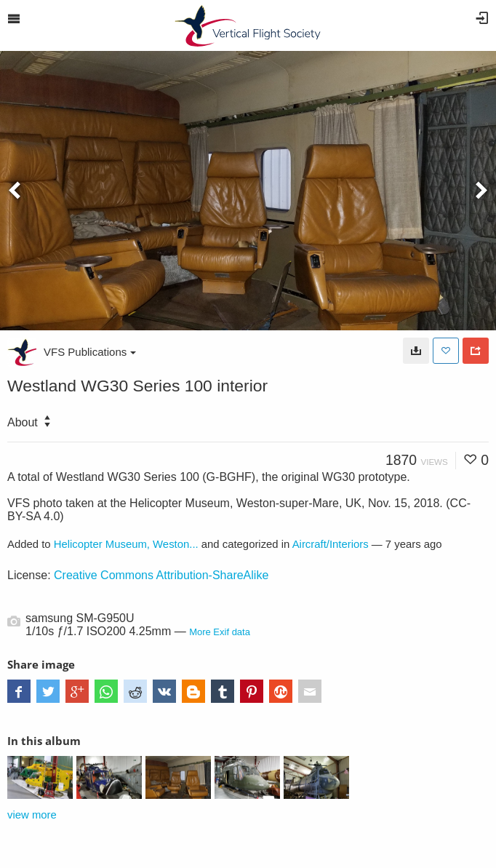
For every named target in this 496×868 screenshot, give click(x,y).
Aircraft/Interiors (331, 544)
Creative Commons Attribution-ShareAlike (161, 575)
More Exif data (220, 632)
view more (32, 815)
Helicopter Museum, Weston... (126, 544)
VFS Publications (90, 352)
